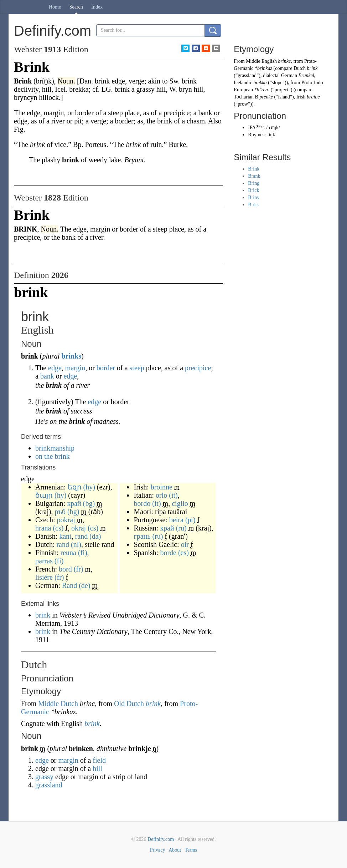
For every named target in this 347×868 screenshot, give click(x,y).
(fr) (79, 569)
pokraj (66, 520)
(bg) (89, 503)
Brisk (253, 205)
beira (176, 520)
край (74, 503)
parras (44, 561)
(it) (173, 495)
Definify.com (161, 839)
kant (65, 536)
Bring (254, 183)
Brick (253, 190)
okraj (79, 528)
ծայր (44, 495)
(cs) (58, 528)
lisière (44, 577)
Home (55, 7)
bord (65, 569)
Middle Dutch (58, 704)
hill (97, 768)
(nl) (76, 544)
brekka (260, 83)
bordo (142, 503)
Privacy (158, 850)
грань (142, 536)
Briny (254, 197)
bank (47, 376)
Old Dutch (129, 704)
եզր (75, 487)
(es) (183, 553)
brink (44, 615)
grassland (49, 785)
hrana (43, 528)
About (175, 850)
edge (55, 368)
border (106, 368)
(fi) (83, 553)
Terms (191, 850)
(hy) (89, 487)
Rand (69, 585)
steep (137, 368)
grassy (44, 777)
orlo (161, 495)
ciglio (180, 503)
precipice (198, 368)
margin (75, 368)
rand (82, 536)
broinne (162, 487)
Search (76, 7)
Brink (254, 169)
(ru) (181, 528)
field (99, 760)
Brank (254, 176)
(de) (84, 585)
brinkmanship (55, 448)
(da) (95, 536)
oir (185, 544)
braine (313, 97)
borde (168, 553)
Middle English (261, 61)
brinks (71, 356)
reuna (68, 553)
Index (97, 7)
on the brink (53, 456)
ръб (60, 512)
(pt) (190, 520)
